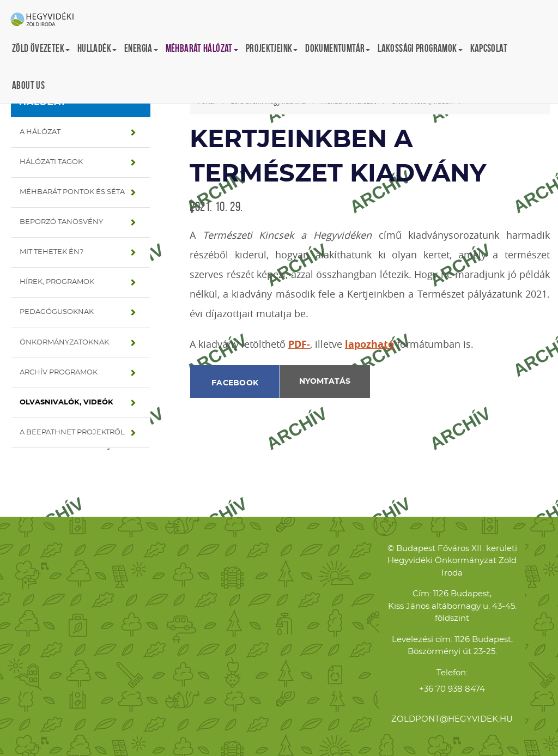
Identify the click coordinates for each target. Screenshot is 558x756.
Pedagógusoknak (57, 312)
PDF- (299, 344)
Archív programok (59, 373)
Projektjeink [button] (272, 48)
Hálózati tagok (51, 162)
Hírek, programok (57, 282)
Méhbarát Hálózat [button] (202, 48)
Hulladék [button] (97, 48)
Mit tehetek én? (51, 252)
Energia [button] (141, 48)
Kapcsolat (489, 48)
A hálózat (40, 132)
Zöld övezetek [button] (41, 48)
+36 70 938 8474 (452, 689)
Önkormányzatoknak (64, 343)
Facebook (235, 383)
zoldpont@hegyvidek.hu (452, 719)
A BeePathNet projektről (72, 433)
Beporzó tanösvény (61, 222)
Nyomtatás (325, 382)
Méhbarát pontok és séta (72, 192)
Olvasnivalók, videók (66, 403)
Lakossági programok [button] (420, 48)
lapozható (369, 344)
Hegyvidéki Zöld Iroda (46, 20)
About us (28, 85)
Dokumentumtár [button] (338, 48)
